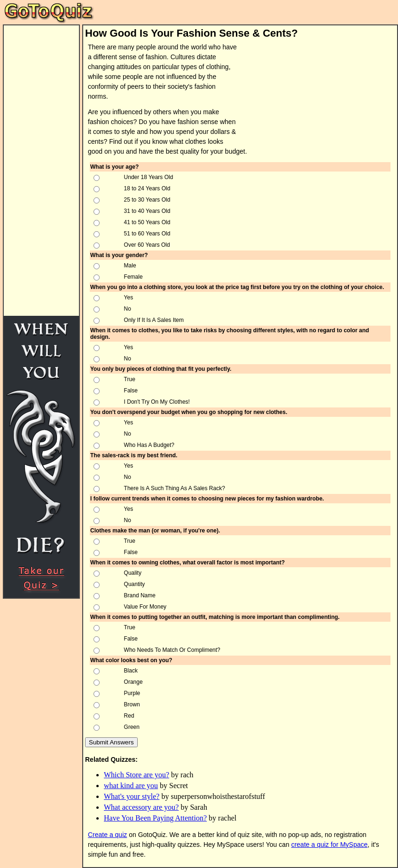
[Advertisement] (307, 91)
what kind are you (131, 786)
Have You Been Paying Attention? (155, 818)
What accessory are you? (141, 807)
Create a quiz (107, 835)
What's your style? (132, 796)
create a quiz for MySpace (330, 845)
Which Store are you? (137, 775)
